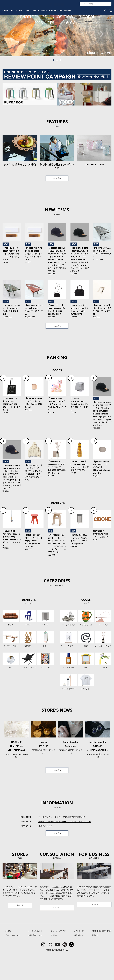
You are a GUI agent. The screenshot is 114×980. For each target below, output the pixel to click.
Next (101, 53)
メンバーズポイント (35, 957)
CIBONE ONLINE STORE (57, 19)
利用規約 (8, 957)
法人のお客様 (66, 27)
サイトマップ (79, 957)
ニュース (46, 27)
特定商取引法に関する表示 (102, 957)
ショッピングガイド (58, 957)
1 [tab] (54, 79)
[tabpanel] (57, 53)
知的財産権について (35, 962)
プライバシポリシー (12, 962)
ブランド (28, 27)
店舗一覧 (20, 931)
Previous (13, 53)
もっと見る (57, 198)
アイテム (17, 27)
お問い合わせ (79, 962)
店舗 (55, 27)
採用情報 (97, 27)
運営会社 (95, 962)
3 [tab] (60, 79)
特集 (37, 27)
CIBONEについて (82, 27)
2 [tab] (57, 79)
